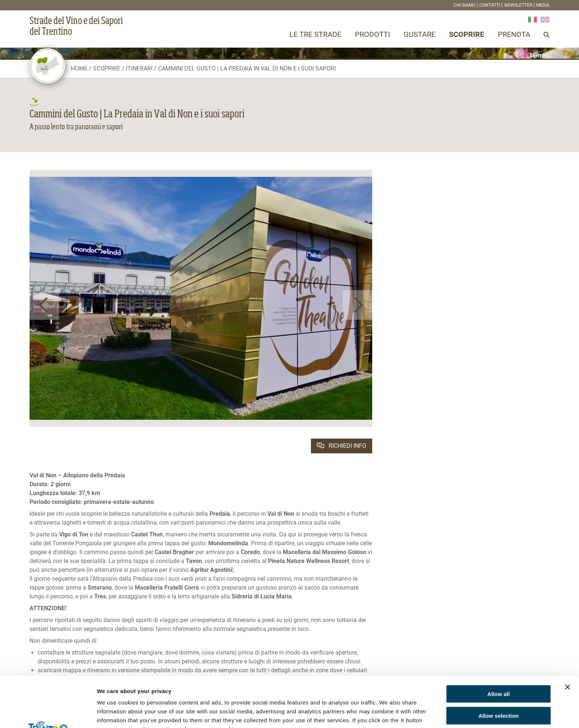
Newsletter (518, 5)
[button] (44, 305)
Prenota (514, 34)
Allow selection (498, 665)
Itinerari (139, 68)
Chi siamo (464, 5)
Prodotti (372, 34)
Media (543, 5)
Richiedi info (342, 446)
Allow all (499, 643)
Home (79, 68)
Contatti (490, 5)
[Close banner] (568, 636)
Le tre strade (315, 34)
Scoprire (467, 34)
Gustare (419, 34)
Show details (114, 713)
